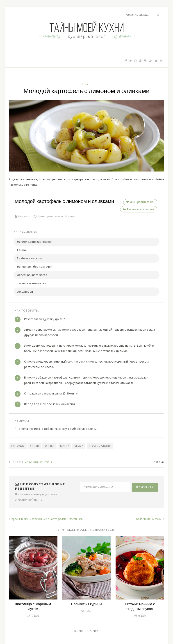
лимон (35, 444)
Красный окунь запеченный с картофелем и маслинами (46, 517)
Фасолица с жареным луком (33, 604)
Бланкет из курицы (86, 602)
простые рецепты (100, 444)
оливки (50, 444)
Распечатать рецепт (139, 209)
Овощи (86, 84)
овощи (79, 444)
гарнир (65, 444)
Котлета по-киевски (150, 517)
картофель (18, 444)
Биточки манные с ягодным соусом (140, 604)
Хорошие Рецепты (38, 460)
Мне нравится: (140, 202)
